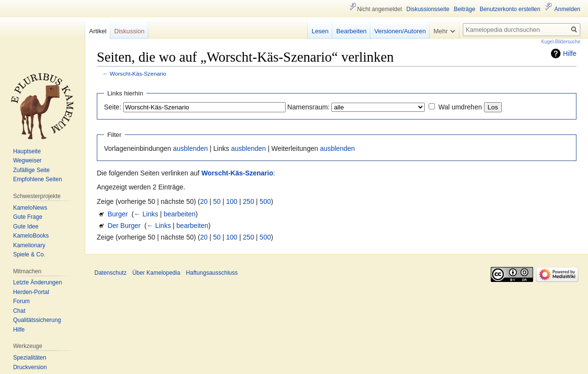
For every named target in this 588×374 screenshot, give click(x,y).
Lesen (320, 31)
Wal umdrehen (460, 107)
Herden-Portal (31, 292)
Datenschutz (111, 273)
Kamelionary (29, 245)
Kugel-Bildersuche (561, 42)
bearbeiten (180, 214)
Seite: (113, 107)
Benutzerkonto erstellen (510, 9)
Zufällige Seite (31, 170)
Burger (118, 214)
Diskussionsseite (428, 9)
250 (248, 201)
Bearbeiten (351, 31)
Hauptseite (27, 151)
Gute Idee (26, 227)
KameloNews (30, 208)
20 (204, 201)
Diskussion (129, 31)
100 (232, 201)
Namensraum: (309, 107)
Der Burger (124, 226)
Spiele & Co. (29, 254)
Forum (21, 301)
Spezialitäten (30, 358)
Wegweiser (27, 160)
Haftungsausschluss (212, 273)
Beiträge (464, 9)
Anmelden (567, 9)
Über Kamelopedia (156, 273)
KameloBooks (31, 236)
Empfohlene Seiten (37, 179)
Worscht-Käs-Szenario (138, 73)
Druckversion (30, 367)
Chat (19, 311)
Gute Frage (28, 217)
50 (217, 201)
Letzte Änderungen (37, 282)
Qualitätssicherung (37, 320)
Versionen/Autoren (400, 31)
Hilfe (570, 53)
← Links (146, 214)
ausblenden (190, 148)
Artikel (98, 31)
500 (265, 201)
